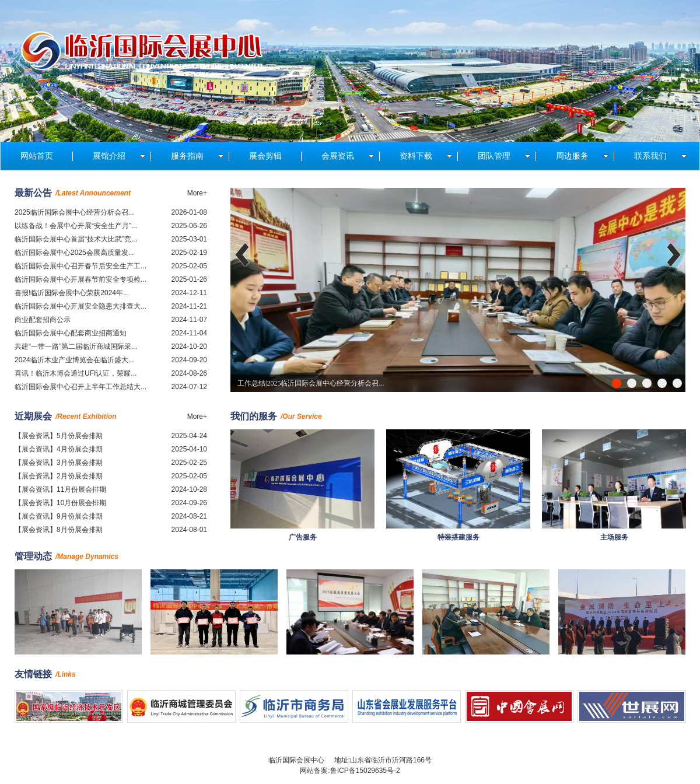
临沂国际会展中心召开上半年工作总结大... (80, 387)
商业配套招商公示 (43, 320)
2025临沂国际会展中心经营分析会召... (74, 212)
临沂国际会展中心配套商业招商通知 (71, 333)
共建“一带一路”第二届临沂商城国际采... (76, 346)
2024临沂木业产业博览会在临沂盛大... (74, 360)
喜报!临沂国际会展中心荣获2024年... (72, 293)
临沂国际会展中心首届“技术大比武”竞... (76, 239)
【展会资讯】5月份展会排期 (59, 436)
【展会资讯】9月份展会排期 (59, 516)
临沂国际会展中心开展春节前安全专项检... (80, 279)
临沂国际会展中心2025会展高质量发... (74, 253)
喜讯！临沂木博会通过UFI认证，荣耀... (76, 373)
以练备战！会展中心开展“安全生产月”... (76, 226)
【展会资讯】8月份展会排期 (59, 530)
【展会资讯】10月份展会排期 (60, 503)
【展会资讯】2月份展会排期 (59, 476)
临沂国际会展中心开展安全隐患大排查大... (80, 306)
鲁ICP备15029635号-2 (365, 771)
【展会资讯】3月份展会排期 (59, 463)
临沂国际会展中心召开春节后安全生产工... (80, 266)
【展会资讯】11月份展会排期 (60, 489)
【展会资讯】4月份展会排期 (59, 449)
